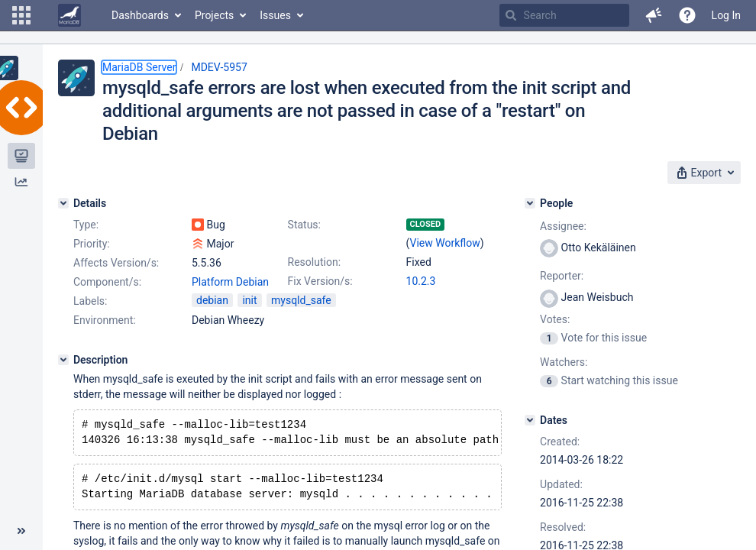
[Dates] (530, 420)
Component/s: (107, 282)
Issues (275, 15)
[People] (530, 203)
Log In (726, 15)
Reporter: (562, 276)
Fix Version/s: (320, 281)
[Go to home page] (69, 15)
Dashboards (140, 15)
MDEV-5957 (219, 67)
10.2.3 (421, 281)
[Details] (63, 203)
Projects (214, 15)
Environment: (105, 320)
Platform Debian (230, 282)
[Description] (63, 360)
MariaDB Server (139, 67)
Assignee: (563, 226)
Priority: (92, 244)
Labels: (90, 301)
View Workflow (445, 243)
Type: (86, 225)
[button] (21, 15)
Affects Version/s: (116, 263)
